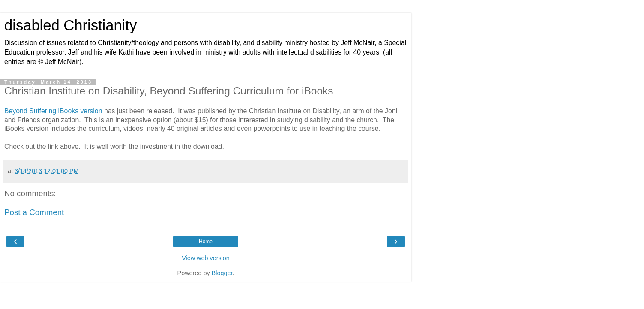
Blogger (222, 273)
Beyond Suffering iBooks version (53, 111)
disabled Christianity (70, 25)
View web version (206, 258)
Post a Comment (34, 212)
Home (206, 242)
